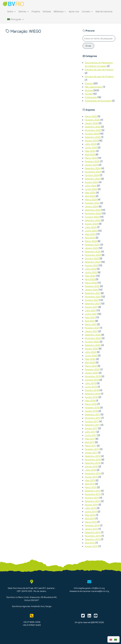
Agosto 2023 (92, 224)
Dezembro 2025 (93, 127)
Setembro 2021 (93, 304)
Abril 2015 (90, 484)
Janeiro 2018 (91, 411)
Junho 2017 (91, 435)
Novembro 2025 (93, 130)
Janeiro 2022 (91, 290)
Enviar (88, 46)
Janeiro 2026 (92, 123)
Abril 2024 (90, 196)
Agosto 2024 (92, 182)
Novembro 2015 (93, 473)
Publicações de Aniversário (98, 101)
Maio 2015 (90, 480)
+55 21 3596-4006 (32, 622)
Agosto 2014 (91, 505)
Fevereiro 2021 (92, 328)
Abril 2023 (90, 238)
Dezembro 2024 (93, 168)
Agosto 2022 (91, 265)
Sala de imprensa (104, 11)
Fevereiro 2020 (92, 369)
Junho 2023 (91, 231)
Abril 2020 (90, 362)
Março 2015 (91, 487)
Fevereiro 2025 (92, 161)
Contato (87, 11)
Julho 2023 (91, 227)
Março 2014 (91, 522)
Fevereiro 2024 (92, 203)
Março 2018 (91, 404)
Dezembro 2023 (93, 210)
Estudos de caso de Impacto (99, 69)
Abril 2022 (90, 279)
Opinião (89, 94)
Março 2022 (91, 283)
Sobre (11, 11)
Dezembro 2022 (93, 252)
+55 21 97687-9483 (32, 625)
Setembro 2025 (93, 137)
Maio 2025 (90, 151)
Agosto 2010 (91, 546)
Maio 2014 (90, 515)
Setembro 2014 (93, 501)
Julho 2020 (91, 352)
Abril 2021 (90, 321)
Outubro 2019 (92, 380)
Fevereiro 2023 (92, 245)
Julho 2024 (91, 186)
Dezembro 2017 (93, 414)
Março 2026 (91, 116)
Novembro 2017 (93, 418)
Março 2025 (91, 158)
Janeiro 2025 (91, 165)
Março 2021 (91, 324)
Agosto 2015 (91, 477)
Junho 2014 (91, 512)
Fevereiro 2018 (92, 408)
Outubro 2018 (92, 390)
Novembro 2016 (93, 460)
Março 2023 (91, 241)
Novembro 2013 (93, 536)
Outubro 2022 (92, 258)
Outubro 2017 (92, 421)
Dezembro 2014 (93, 491)
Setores (24, 11)
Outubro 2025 (92, 134)
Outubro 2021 (92, 300)
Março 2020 (91, 366)
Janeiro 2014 (91, 529)
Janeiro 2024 (92, 206)
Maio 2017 (90, 439)
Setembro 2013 (93, 539)
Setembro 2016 (93, 463)
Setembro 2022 (93, 262)
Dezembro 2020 (93, 335)
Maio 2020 (90, 359)
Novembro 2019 (93, 376)
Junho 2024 (91, 189)
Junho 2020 (91, 356)
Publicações (91, 97)
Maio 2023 (90, 234)
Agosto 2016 (91, 466)
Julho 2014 (90, 508)
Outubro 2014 (92, 498)
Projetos (36, 11)
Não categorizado (94, 87)
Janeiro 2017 (91, 453)
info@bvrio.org (98, 588)
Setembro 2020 (93, 345)
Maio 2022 (90, 276)
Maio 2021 (90, 317)
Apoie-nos (74, 11)
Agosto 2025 (91, 141)
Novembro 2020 (93, 338)
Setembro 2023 (93, 220)
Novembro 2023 (93, 213)
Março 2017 (91, 446)
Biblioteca (60, 11)
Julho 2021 (90, 310)
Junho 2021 (91, 314)
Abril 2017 (90, 442)
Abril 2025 (90, 154)
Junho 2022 (91, 272)
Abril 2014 (90, 518)
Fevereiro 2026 (92, 120)
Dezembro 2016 (93, 456)
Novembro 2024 (93, 172)
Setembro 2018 (93, 394)
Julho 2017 (90, 432)
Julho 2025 (91, 144)
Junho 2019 (91, 387)
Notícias (47, 11)
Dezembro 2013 (93, 532)
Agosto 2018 (91, 397)
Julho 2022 (91, 269)
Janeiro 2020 (92, 373)
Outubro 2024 (92, 175)
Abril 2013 (90, 543)
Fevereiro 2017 (92, 449)
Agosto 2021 (91, 307)
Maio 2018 (90, 401)
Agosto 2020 (92, 349)
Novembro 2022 (93, 255)
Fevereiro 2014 (92, 525)
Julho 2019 (90, 383)
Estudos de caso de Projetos (99, 76)
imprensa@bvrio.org (100, 591)
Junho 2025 (91, 147)
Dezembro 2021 (93, 293)
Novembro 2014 (93, 494)
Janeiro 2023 (92, 248)
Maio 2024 (90, 193)
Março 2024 (91, 199)
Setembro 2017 (92, 425)
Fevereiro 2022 (92, 286)
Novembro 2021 (93, 297)
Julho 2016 (90, 470)
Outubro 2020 (92, 342)
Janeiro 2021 (91, 331)
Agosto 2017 (91, 428)
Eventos (89, 83)
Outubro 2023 (92, 217)
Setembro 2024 (93, 179)
